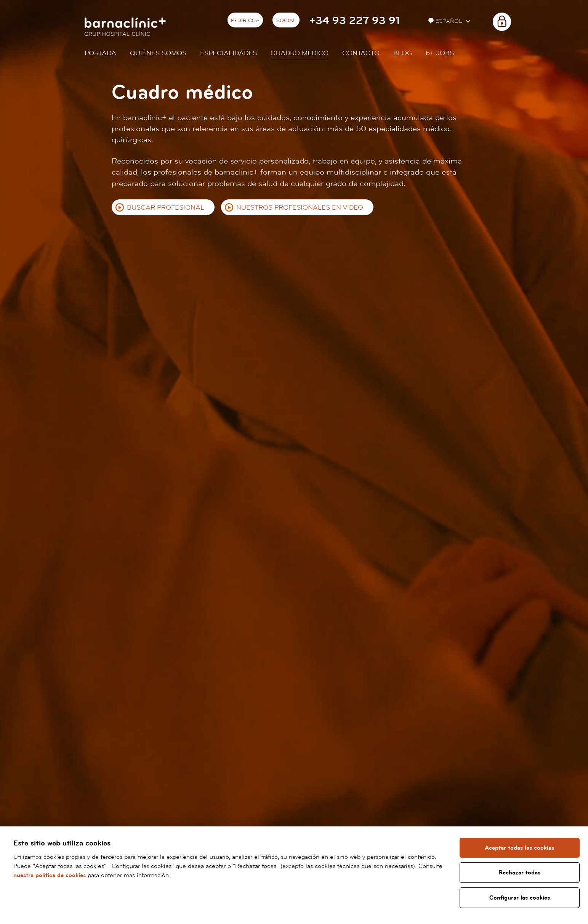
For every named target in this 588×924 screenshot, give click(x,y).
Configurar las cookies (520, 898)
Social (286, 21)
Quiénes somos (158, 53)
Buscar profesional (166, 208)
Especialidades (228, 53)
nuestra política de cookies (50, 875)
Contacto (361, 53)
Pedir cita (245, 21)
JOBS (440, 53)
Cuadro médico (300, 53)
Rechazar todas (519, 873)
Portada (100, 53)
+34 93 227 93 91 (354, 21)
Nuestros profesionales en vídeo (300, 208)
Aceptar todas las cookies (519, 848)
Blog (403, 53)
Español (446, 21)
